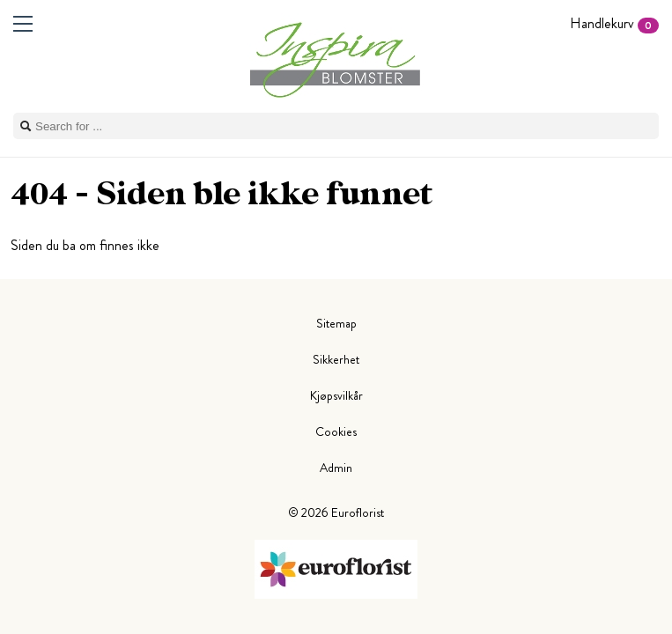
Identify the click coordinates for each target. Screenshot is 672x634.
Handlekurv (614, 23)
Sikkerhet (336, 359)
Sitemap (336, 323)
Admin (336, 468)
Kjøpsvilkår (336, 395)
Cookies (336, 431)
